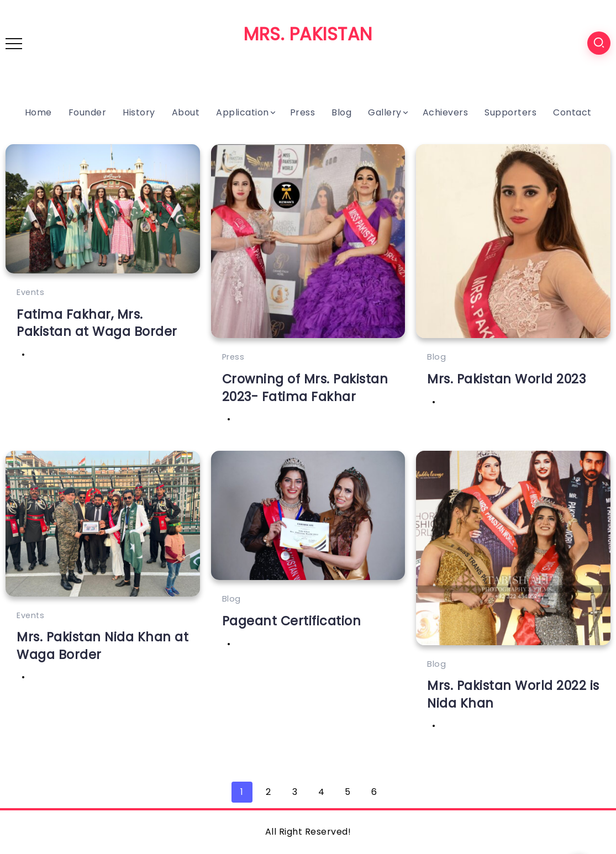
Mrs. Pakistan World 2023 (506, 379)
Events (30, 292)
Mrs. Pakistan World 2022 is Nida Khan (513, 694)
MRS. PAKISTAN (308, 34)
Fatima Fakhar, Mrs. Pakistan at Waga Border (97, 323)
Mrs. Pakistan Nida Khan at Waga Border (102, 645)
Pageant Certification (292, 621)
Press (233, 357)
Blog (436, 357)
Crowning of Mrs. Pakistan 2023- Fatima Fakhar (305, 388)
